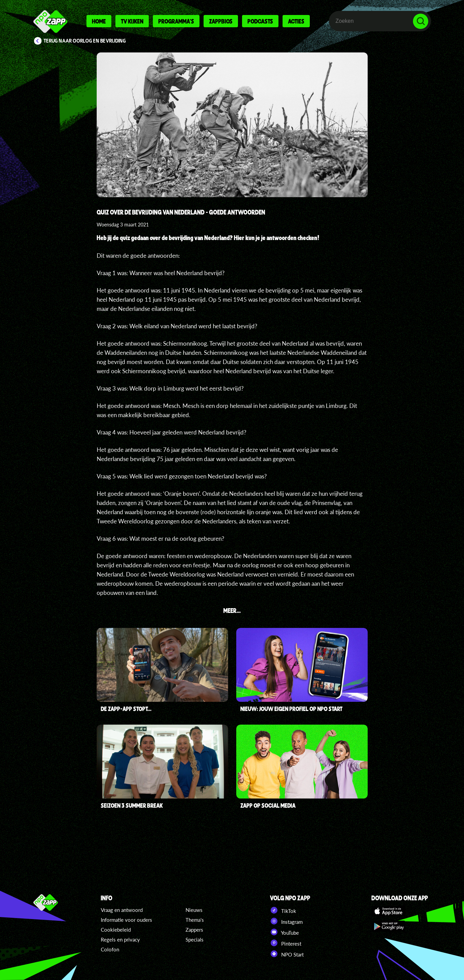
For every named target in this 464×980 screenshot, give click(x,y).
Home (99, 21)
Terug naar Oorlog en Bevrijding (85, 41)
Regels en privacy (120, 939)
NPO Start (287, 954)
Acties (296, 21)
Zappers (194, 930)
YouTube (284, 932)
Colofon (110, 949)
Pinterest (286, 943)
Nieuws (194, 910)
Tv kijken (132, 21)
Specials (195, 939)
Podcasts (260, 21)
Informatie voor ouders (126, 920)
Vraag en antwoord (122, 910)
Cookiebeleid (116, 930)
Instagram (286, 921)
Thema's (195, 920)
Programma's (176, 21)
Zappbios (221, 21)
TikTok (283, 910)
